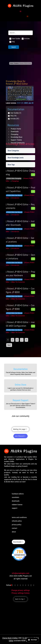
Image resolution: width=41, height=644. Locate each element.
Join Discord (19, 436)
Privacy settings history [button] (21, 593)
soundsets (15, 497)
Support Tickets (16, 140)
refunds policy (17, 521)
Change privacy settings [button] (20, 590)
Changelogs (15, 181)
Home (11, 63)
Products (16, 63)
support (15, 508)
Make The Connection (18, 282)
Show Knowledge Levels (16, 158)
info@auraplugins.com (21, 573)
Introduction (15, 198)
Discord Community (18, 143)
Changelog (15, 134)
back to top (19, 599)
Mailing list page (19, 429)
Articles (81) (15, 119)
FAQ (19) (13, 116)
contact (15, 528)
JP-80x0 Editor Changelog (14, 178)
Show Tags (11, 165)
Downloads (15, 132)
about (14, 532)
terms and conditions (19, 517)
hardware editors (18, 494)
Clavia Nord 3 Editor (10, 638)
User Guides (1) (16, 113)
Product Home (16, 129)
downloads (16, 501)
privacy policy (17, 525)
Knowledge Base (17, 137)
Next (9, 345)
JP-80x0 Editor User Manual (14, 195)
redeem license (17, 505)
